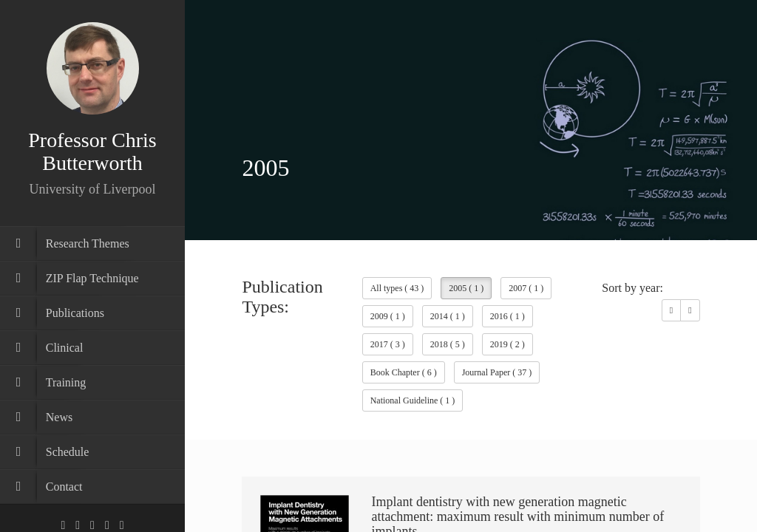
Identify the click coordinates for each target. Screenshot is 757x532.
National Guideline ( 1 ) (413, 400)
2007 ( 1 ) (526, 288)
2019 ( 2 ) (508, 344)
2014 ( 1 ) (448, 316)
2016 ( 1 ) (508, 316)
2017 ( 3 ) (388, 344)
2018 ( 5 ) (448, 344)
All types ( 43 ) (397, 288)
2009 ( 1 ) (388, 316)
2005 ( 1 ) (466, 288)
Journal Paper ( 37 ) (497, 372)
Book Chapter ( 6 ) (404, 372)
